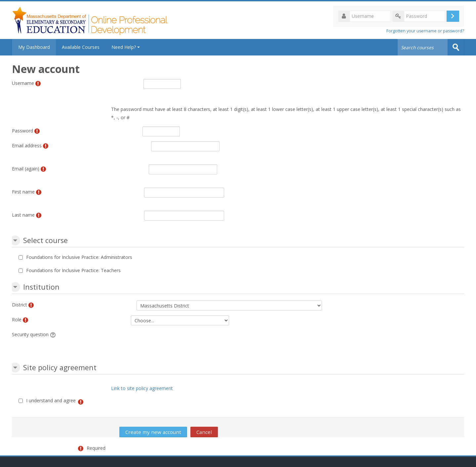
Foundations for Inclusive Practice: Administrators (79, 257)
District (20, 305)
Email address (27, 145)
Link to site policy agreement (142, 388)
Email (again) (26, 169)
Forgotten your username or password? (425, 31)
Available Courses (82, 47)
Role (17, 320)
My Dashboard (34, 47)
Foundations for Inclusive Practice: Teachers (73, 270)
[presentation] (209, 343)
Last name (23, 215)
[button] (15, 240)
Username (23, 83)
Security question (30, 334)
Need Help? (127, 47)
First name (23, 192)
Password (22, 131)
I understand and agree (51, 400)
